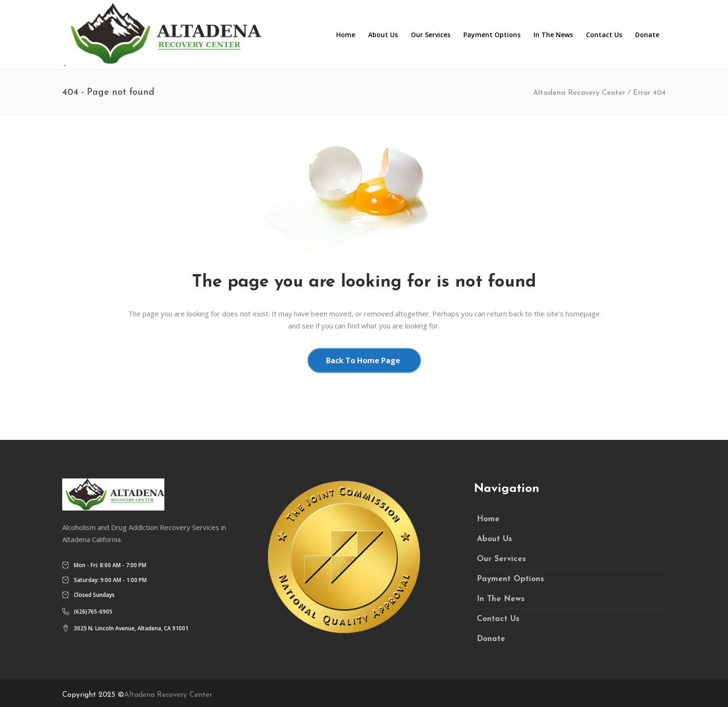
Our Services (501, 559)
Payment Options (510, 579)
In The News (501, 599)
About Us (494, 539)
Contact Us (498, 619)
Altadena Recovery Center (579, 93)
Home (488, 519)
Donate (491, 639)
